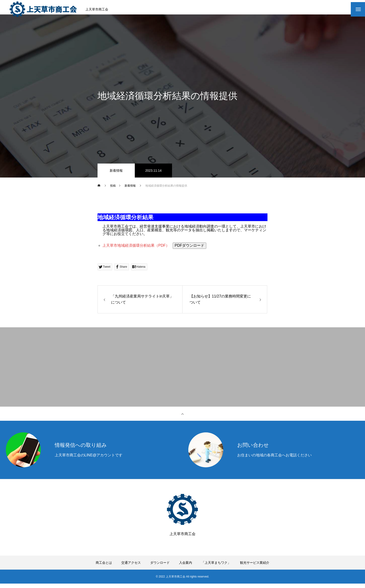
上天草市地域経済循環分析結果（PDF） (136, 250)
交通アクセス (131, 567)
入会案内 (186, 567)
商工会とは (104, 567)
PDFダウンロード (189, 250)
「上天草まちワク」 (216, 567)
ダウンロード (160, 567)
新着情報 (116, 175)
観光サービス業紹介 (255, 567)
